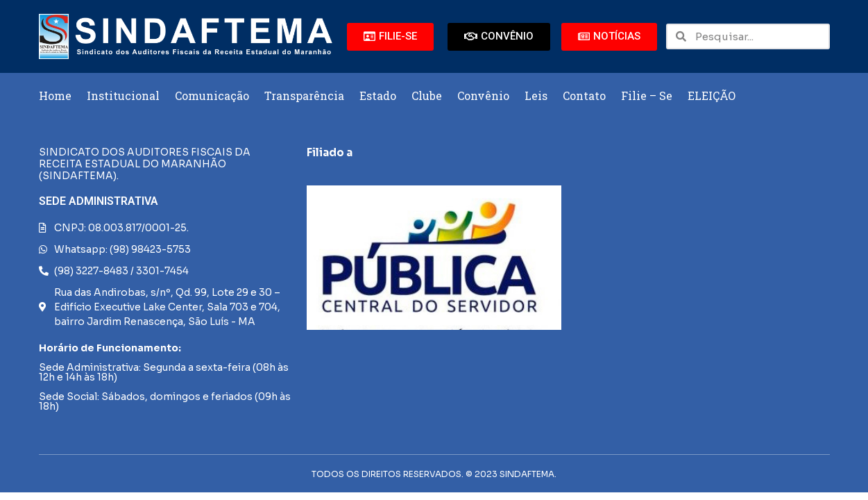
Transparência (304, 95)
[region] (434, 258)
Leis (536, 95)
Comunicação (212, 95)
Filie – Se (647, 95)
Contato (584, 95)
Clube (427, 95)
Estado (378, 95)
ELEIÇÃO (712, 95)
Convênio (483, 95)
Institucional (123, 95)
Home (55, 95)
